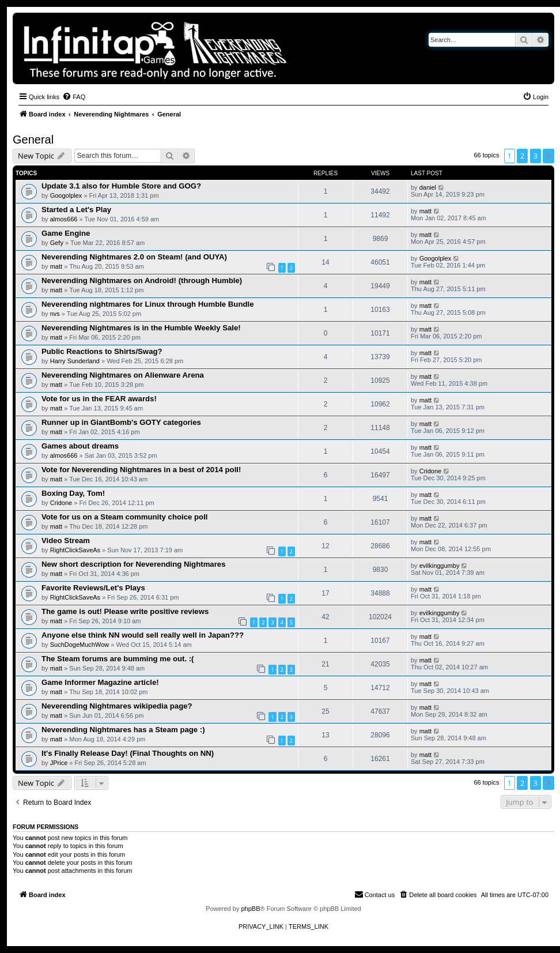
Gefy (57, 243)
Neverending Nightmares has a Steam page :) (123, 730)
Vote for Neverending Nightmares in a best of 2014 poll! (141, 470)
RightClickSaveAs (75, 550)
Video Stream (66, 540)
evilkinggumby (440, 566)
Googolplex (66, 195)
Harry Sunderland (75, 361)
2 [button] (522, 156)
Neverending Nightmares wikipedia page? (117, 706)
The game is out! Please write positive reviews (125, 611)
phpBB (250, 909)
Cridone (431, 471)
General (33, 140)
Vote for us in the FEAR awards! (99, 399)
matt (425, 211)
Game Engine (66, 233)
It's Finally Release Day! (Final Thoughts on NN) (128, 753)
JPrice (59, 763)
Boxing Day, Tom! (73, 493)
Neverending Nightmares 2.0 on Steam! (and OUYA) (134, 257)
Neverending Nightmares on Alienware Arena (123, 375)
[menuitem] (74, 97)
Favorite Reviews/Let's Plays (93, 588)
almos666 (64, 219)
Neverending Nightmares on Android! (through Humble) (142, 280)
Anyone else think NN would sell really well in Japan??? (143, 635)
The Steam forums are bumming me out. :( (118, 659)
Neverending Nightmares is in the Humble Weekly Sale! (141, 328)
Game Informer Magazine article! (100, 682)
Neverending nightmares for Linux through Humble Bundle (148, 304)
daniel (428, 187)
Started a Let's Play (76, 210)
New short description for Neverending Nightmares (134, 564)
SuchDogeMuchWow (80, 645)
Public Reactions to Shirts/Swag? (102, 351)
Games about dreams (80, 446)
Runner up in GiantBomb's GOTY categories (121, 422)
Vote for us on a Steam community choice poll (124, 517)
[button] (548, 156)
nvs (55, 314)
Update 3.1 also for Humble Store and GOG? (121, 186)
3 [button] (536, 156)
